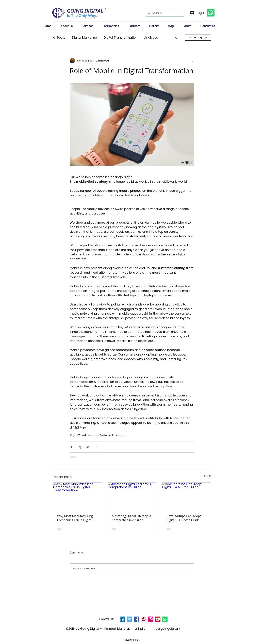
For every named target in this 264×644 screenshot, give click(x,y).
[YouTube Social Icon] (158, 619)
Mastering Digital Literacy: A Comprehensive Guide (131, 518)
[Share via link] (96, 447)
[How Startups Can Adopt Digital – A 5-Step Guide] (187, 496)
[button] (70, 26)
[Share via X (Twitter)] (80, 447)
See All (207, 476)
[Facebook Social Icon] (137, 619)
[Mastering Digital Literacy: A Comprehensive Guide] (132, 496)
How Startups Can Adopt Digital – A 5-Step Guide (184, 518)
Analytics (151, 38)
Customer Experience (112, 435)
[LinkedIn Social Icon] (122, 619)
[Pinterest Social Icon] (144, 619)
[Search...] (165, 13)
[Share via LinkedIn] (88, 447)
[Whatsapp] (165, 619)
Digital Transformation (121, 38)
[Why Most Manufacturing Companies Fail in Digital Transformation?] (77, 496)
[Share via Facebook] (71, 447)
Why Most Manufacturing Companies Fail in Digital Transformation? (75, 518)
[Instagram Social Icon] (151, 619)
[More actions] (192, 61)
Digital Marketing (85, 38)
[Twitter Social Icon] (129, 619)
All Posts (59, 38)
